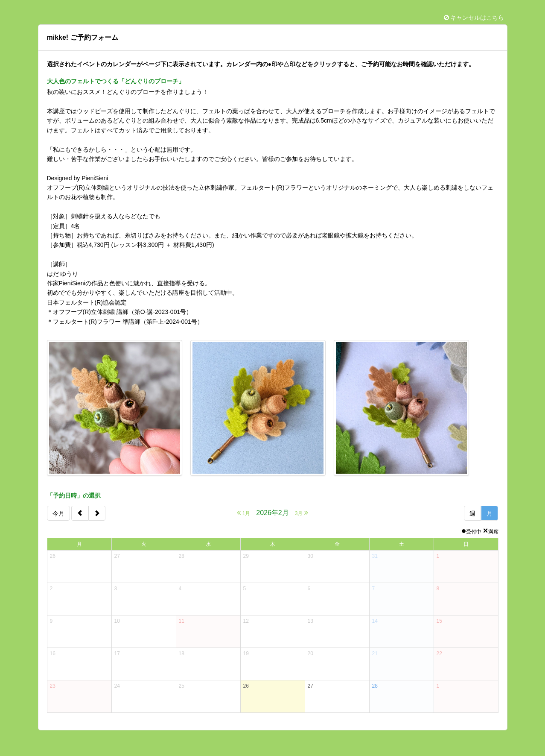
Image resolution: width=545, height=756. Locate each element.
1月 (243, 513)
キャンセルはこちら (474, 18)
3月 (302, 513)
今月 (58, 513)
